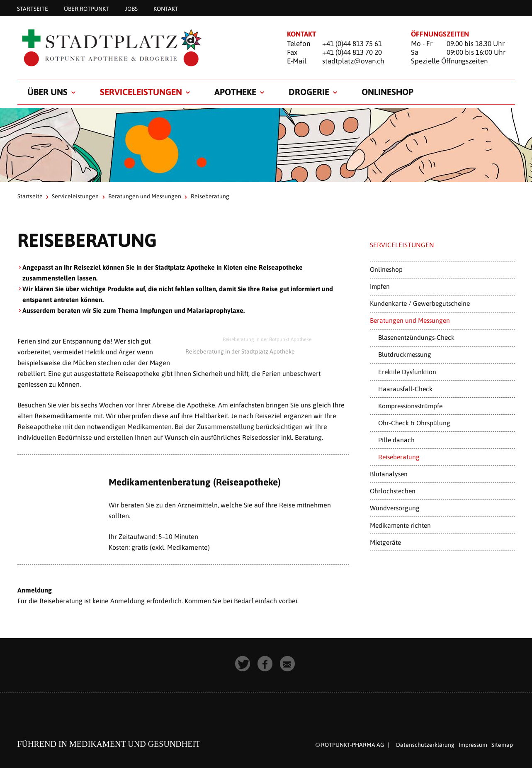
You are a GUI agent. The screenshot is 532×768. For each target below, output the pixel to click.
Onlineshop (387, 92)
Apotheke (235, 92)
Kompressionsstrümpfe (410, 406)
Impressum (473, 745)
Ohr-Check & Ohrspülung (414, 423)
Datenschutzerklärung (425, 745)
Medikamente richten (400, 525)
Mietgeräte (385, 542)
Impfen (380, 286)
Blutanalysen (389, 474)
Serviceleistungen (141, 92)
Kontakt (166, 8)
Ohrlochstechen (393, 491)
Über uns (47, 92)
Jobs (131, 8)
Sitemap (502, 745)
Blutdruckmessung (405, 354)
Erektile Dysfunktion (407, 372)
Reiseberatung (399, 457)
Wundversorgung (395, 508)
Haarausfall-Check (405, 389)
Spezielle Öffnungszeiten (449, 61)
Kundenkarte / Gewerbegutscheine (420, 303)
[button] (244, 665)
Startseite (33, 8)
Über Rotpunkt (86, 8)
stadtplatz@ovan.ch (353, 61)
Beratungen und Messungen (145, 196)
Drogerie (309, 92)
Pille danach (396, 440)
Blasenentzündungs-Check (416, 337)
